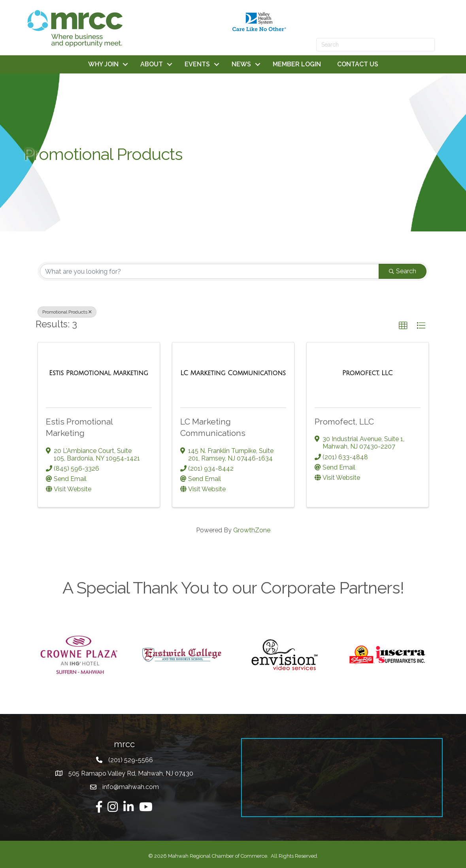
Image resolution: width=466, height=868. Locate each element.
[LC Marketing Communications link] (233, 373)
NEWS (241, 64)
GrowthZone (252, 530)
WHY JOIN (103, 64)
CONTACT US (358, 64)
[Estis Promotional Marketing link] (99, 373)
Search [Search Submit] (403, 271)
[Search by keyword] (209, 271)
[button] (403, 326)
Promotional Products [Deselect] (67, 312)
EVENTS (197, 64)
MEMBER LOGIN (297, 64)
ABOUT (152, 64)
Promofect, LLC (344, 422)
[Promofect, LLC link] (368, 373)
